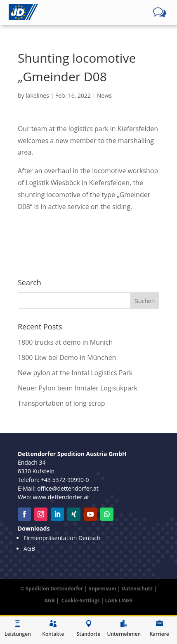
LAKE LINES (119, 601)
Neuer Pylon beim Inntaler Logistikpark (78, 388)
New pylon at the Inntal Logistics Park (75, 373)
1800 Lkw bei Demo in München (67, 357)
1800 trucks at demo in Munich (65, 342)
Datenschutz (137, 589)
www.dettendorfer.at (61, 497)
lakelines (37, 95)
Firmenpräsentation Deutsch (62, 538)
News (104, 95)
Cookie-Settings (81, 601)
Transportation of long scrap (61, 403)
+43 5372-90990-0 (65, 480)
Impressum (102, 589)
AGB (29, 549)
